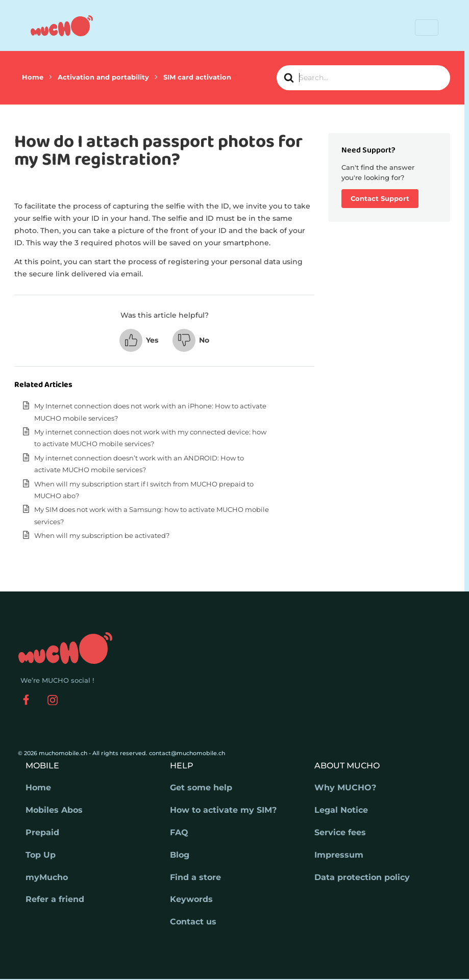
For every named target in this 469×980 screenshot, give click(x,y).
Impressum (339, 855)
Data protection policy (362, 877)
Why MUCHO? (345, 788)
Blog (180, 855)
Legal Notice (341, 810)
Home (38, 788)
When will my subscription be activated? (102, 535)
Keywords (191, 899)
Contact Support (380, 198)
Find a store (195, 877)
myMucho (47, 877)
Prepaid (42, 832)
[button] (139, 340)
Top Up (41, 855)
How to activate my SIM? (223, 810)
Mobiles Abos (54, 810)
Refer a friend (55, 899)
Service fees (340, 832)
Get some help (201, 788)
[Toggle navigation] (427, 28)
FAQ (179, 832)
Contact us (193, 922)
